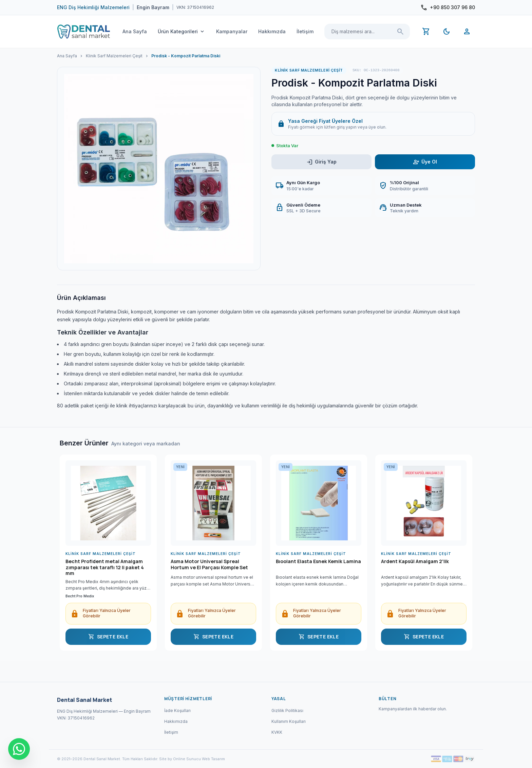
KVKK (277, 732)
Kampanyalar (232, 31)
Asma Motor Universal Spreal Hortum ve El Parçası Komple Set (209, 564)
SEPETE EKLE (108, 637)
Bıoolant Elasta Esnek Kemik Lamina (318, 561)
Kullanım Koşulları (289, 721)
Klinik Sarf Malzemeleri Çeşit (114, 56)
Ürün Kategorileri (182, 32)
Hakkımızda (272, 31)
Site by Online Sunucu (180, 759)
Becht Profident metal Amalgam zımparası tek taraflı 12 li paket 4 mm (105, 567)
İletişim (305, 31)
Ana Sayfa (135, 31)
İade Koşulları (177, 711)
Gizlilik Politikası (287, 711)
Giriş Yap (321, 162)
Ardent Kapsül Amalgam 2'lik (415, 561)
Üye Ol (425, 162)
